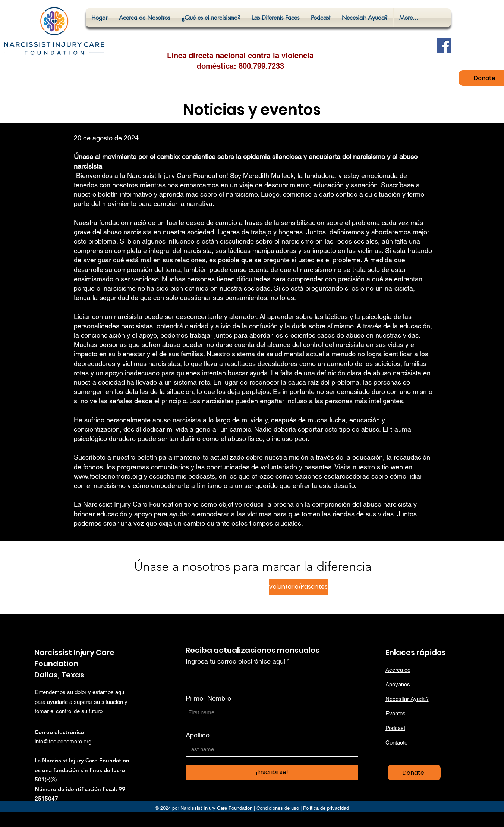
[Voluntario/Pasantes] (298, 587)
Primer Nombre (208, 698)
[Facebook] (444, 46)
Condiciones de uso (278, 808)
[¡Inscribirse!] (272, 772)
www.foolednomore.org (108, 476)
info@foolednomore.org (63, 741)
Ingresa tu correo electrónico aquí (235, 661)
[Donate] (414, 773)
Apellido (198, 735)
